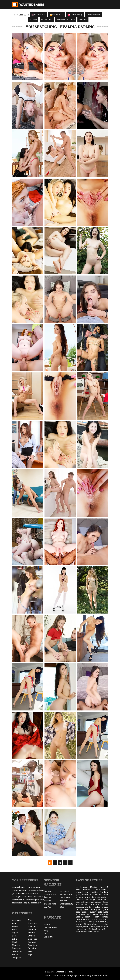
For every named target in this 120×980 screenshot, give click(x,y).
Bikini (15, 939)
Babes (15, 930)
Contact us (49, 937)
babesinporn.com (36, 900)
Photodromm (66, 894)
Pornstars (33, 939)
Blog (46, 931)
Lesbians (32, 930)
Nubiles (48, 901)
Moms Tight (47, 19)
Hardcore (32, 923)
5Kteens (33, 19)
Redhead (32, 942)
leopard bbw (82, 899)
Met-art (47, 891)
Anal (14, 923)
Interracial (33, 926)
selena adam (100, 890)
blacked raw (82, 892)
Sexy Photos (38, 15)
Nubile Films (50, 894)
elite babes (81, 922)
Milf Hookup (75, 15)
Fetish (15, 954)
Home (47, 924)
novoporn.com (35, 887)
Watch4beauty (66, 904)
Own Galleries (50, 927)
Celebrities (17, 951)
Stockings (33, 948)
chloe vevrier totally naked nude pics (92, 908)
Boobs (15, 936)
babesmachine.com (20, 900)
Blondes (16, 945)
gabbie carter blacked (87, 887)
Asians (15, 926)
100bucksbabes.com (36, 897)
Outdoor (32, 936)
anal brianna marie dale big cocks (92, 896)
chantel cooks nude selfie (87, 932)
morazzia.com (19, 887)
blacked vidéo (96, 895)
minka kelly (89, 927)
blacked (87, 890)
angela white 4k (98, 899)
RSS (46, 934)
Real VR (48, 898)
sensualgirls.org (19, 903)
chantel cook (102, 927)
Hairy (31, 920)
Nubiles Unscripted (66, 19)
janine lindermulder (87, 924)
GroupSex (16, 958)
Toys (30, 954)
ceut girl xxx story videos (88, 902)
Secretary (32, 945)
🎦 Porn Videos (57, 15)
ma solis (95, 904)
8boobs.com (33, 893)
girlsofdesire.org (20, 893)
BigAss (15, 933)
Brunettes (17, 948)
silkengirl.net (35, 903)
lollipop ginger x (98, 922)
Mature (31, 933)
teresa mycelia (99, 919)
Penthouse (65, 898)
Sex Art (47, 907)
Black (15, 942)
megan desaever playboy (92, 906)
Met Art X (64, 901)
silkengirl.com (19, 897)
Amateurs (17, 920)
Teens (31, 951)
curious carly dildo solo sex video (92, 929)
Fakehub (83, 19)
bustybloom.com (20, 890)
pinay (88, 917)
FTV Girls (64, 891)
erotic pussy (93, 914)
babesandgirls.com (36, 890)
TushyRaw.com (93, 15)
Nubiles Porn (50, 904)
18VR (62, 907)
